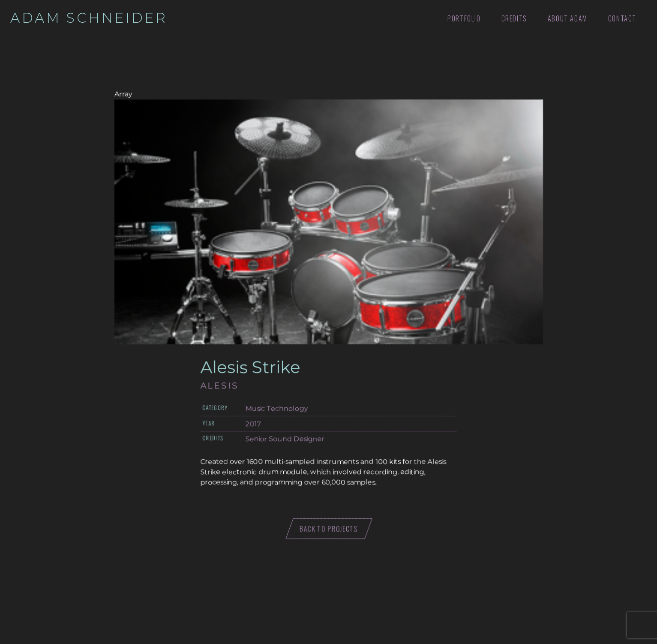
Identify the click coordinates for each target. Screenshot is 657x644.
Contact (622, 18)
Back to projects (328, 529)
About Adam (568, 18)
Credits (514, 18)
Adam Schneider (89, 18)
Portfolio (464, 18)
